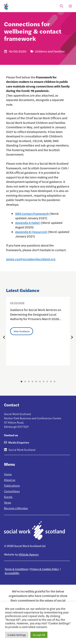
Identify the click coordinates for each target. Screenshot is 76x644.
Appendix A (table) (28, 223)
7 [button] (44, 382)
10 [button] (55, 382)
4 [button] (32, 382)
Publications (12, 485)
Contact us (11, 435)
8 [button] (47, 382)
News (7, 502)
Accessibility (12, 573)
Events (8, 497)
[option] (38, 331)
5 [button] (36, 382)
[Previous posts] (4, 337)
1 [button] (21, 382)
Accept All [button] (39, 635)
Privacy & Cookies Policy (45, 569)
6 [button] (40, 382)
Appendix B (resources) (31, 232)
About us (10, 480)
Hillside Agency (29, 554)
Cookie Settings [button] (17, 635)
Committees (12, 491)
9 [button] (51, 382)
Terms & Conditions (16, 569)
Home (8, 474)
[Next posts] (72, 337)
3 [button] (29, 382)
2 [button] (25, 382)
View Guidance (22, 331)
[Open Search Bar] (61, 6)
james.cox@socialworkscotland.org (31, 259)
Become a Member (16, 508)
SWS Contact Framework (32, 213)
